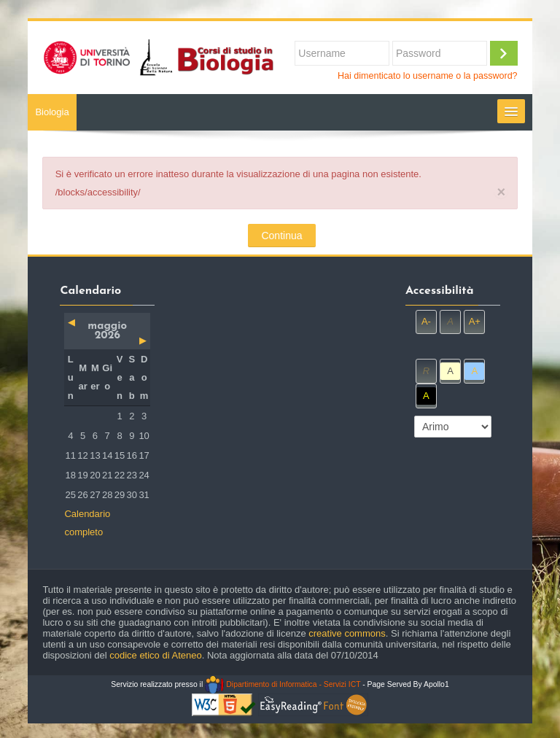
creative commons (347, 633)
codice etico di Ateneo (155, 655)
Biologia (52, 112)
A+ (475, 321)
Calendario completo (87, 523)
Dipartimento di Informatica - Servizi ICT (283, 684)
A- (426, 321)
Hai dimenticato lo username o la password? (428, 76)
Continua (281, 236)
